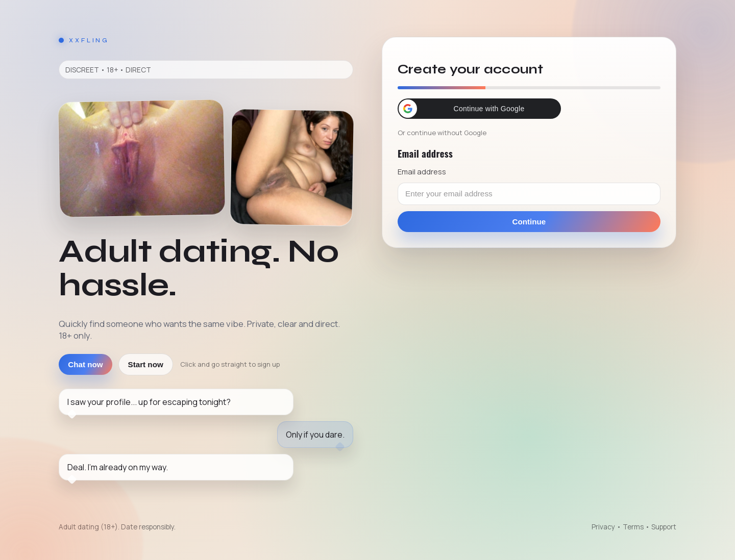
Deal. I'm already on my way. (118, 467)
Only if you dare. (315, 435)
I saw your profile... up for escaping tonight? (149, 402)
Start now (146, 364)
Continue (529, 222)
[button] (479, 109)
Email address (422, 171)
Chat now (85, 364)
